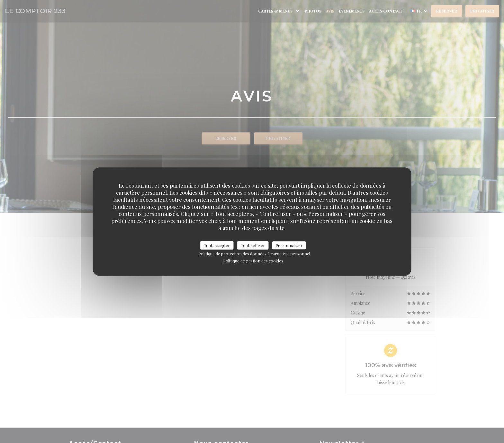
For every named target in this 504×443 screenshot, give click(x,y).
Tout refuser (253, 245)
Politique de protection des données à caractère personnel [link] (254, 254)
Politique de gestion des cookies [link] (253, 261)
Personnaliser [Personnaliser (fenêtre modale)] (289, 245)
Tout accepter (217, 245)
